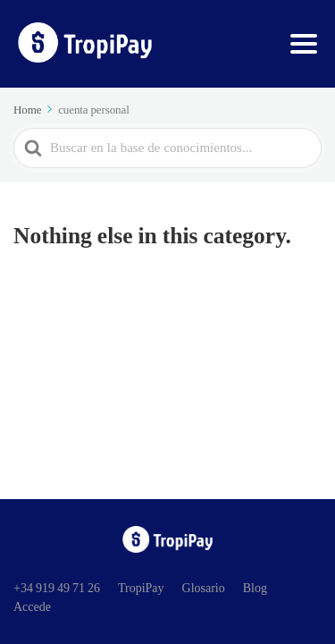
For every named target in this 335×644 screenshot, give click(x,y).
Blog (255, 588)
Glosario (204, 588)
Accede (32, 606)
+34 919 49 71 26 (57, 588)
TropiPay (141, 588)
